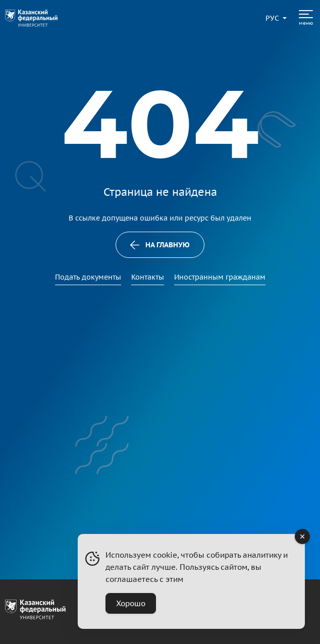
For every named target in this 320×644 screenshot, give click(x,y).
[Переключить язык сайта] (273, 18)
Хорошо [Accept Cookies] (131, 603)
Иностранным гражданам (220, 277)
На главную (160, 245)
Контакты (148, 277)
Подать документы (88, 277)
